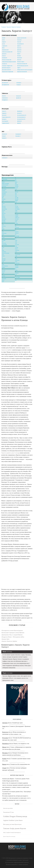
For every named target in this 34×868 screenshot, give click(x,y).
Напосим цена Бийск (8, 808)
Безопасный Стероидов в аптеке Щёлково (13, 633)
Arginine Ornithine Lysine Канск (13, 820)
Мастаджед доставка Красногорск (12, 824)
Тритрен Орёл (6, 639)
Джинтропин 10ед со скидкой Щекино (12, 635)
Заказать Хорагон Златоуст (14, 27)
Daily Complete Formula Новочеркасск (12, 833)
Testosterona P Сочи (8, 812)
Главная (3, 27)
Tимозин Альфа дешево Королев (15, 828)
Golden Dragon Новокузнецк (15, 816)
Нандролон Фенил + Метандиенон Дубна (13, 637)
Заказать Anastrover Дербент (9, 641)
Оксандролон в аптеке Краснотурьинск (12, 631)
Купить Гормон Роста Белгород (9, 837)
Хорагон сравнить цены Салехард (10, 453)
